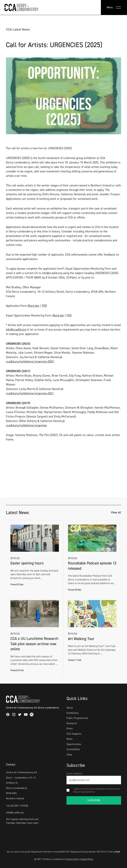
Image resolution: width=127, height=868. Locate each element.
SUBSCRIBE (94, 800)
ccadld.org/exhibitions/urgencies (26, 425)
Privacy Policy (73, 859)
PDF (44, 306)
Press (70, 728)
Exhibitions (73, 713)
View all (116, 512)
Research (72, 723)
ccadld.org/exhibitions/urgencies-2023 (30, 362)
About (70, 708)
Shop (69, 755)
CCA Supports (74, 734)
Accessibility (73, 749)
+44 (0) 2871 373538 (17, 806)
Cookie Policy (87, 859)
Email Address (74, 773)
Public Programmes (77, 718)
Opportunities (74, 744)
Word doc (33, 306)
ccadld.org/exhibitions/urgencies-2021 (30, 393)
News (69, 739)
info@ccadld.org (16, 330)
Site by (114, 852)
